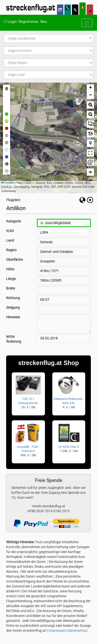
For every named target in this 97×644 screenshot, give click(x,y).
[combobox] (48, 39)
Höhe (10, 269)
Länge (11, 279)
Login (10, 22)
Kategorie (14, 221)
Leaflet (7, 183)
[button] (90, 88)
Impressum (57, 630)
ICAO (10, 231)
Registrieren (28, 22)
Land (10, 240)
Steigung (13, 307)
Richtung (13, 298)
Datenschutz (78, 630)
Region (11, 250)
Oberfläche (14, 260)
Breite (11, 288)
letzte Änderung (14, 339)
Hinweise (13, 317)
